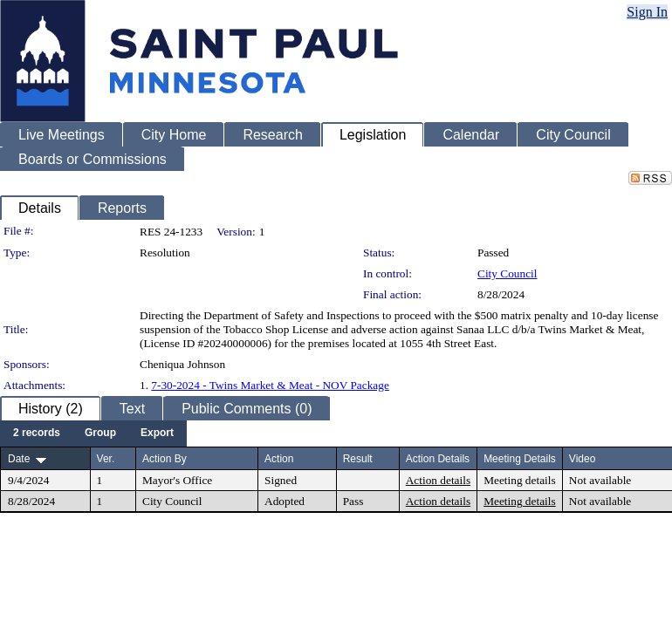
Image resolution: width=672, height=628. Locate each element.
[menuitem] (37, 433)
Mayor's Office (177, 480)
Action (279, 459)
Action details (438, 480)
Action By (165, 459)
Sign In (647, 12)
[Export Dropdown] (157, 433)
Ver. (106, 459)
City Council (507, 273)
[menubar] (93, 433)
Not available (600, 480)
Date (19, 459)
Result (358, 459)
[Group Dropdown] (100, 433)
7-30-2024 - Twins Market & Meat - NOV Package (270, 385)
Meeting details (520, 480)
